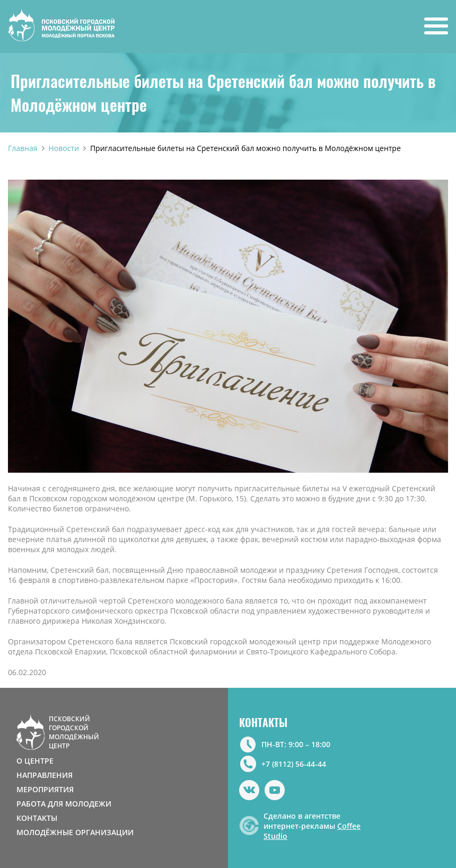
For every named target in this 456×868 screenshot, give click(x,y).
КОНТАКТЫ (37, 818)
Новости (64, 148)
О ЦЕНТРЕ (35, 761)
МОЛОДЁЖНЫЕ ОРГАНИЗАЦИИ (75, 832)
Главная (23, 148)
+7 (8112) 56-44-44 (294, 764)
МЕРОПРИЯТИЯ (45, 789)
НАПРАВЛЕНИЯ (45, 775)
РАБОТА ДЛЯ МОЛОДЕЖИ (64, 804)
